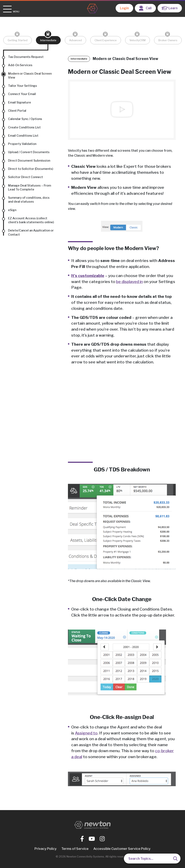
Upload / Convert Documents (29, 152)
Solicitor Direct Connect (25, 177)
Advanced (75, 40)
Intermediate (48, 40)
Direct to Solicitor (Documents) (31, 169)
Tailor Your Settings (23, 86)
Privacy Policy (46, 849)
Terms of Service (75, 849)
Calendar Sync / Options (25, 119)
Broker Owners (168, 40)
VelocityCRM (138, 40)
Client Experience (106, 40)
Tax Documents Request (26, 57)
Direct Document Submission (29, 161)
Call (145, 8)
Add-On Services (20, 65)
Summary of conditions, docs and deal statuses (29, 200)
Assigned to (86, 733)
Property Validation (22, 144)
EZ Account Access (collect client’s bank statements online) (31, 220)
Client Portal (17, 111)
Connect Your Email (22, 94)
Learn (170, 8)
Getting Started (18, 40)
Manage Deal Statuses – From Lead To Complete (30, 187)
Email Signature (20, 102)
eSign (12, 210)
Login (124, 8)
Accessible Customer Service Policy (122, 849)
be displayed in (129, 282)
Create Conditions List (24, 127)
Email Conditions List (23, 136)
